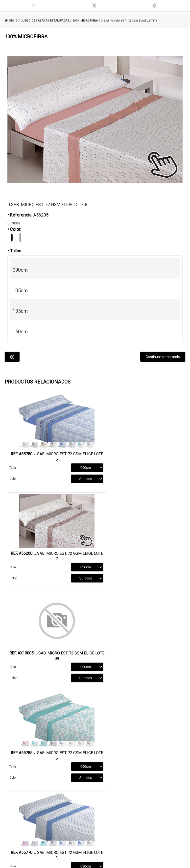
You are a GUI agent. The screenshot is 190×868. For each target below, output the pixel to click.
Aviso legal (78, 817)
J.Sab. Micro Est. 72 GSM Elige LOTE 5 (50, 457)
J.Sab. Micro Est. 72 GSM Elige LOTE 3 (50, 660)
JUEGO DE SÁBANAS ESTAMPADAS (45, 21)
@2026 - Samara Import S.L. (27, 862)
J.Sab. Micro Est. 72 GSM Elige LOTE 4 (140, 761)
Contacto (14, 834)
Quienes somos (18, 817)
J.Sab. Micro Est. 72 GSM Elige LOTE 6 (140, 558)
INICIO (11, 21)
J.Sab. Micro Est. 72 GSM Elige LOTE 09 (50, 558)
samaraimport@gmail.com (147, 848)
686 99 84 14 (143, 841)
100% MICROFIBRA (85, 21)
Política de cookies (84, 826)
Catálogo (14, 826)
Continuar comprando (163, 357)
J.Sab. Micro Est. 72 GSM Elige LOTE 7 (140, 457)
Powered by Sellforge (167, 862)
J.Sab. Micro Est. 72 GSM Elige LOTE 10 (140, 660)
